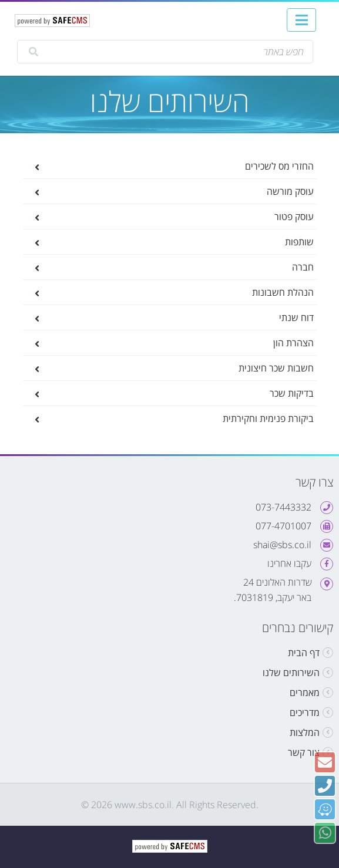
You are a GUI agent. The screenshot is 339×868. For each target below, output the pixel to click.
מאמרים (305, 693)
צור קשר (304, 752)
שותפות (179, 242)
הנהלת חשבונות (179, 292)
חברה (179, 267)
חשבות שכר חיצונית (179, 368)
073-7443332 (283, 507)
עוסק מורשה (179, 191)
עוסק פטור (179, 217)
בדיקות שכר (179, 393)
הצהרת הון (179, 343)
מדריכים (305, 712)
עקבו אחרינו (289, 563)
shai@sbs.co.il (282, 545)
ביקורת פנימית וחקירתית (179, 418)
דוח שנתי (179, 318)
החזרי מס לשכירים (179, 166)
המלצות (305, 732)
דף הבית (304, 653)
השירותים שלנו (291, 673)
